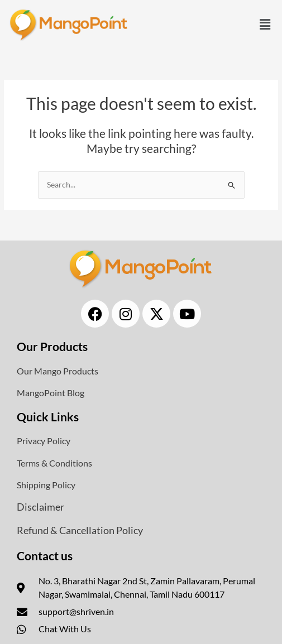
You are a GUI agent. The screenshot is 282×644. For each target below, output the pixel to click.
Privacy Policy (44, 441)
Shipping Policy (46, 485)
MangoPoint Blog (51, 393)
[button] (265, 25)
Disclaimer (40, 507)
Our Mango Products (58, 371)
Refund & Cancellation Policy (80, 530)
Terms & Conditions (54, 463)
